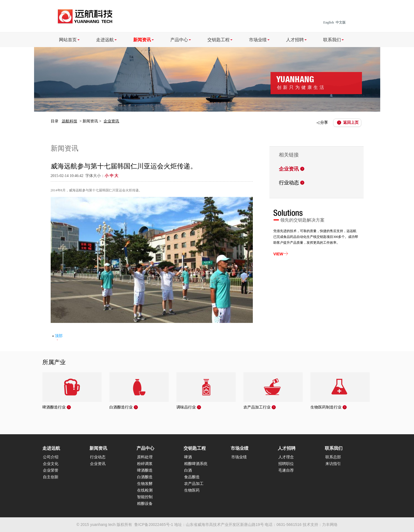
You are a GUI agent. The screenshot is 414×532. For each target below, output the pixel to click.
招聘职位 (286, 464)
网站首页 (68, 40)
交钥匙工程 (218, 40)
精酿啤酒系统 (196, 464)
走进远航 (105, 40)
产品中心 (179, 40)
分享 (324, 123)
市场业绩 (258, 40)
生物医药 (192, 490)
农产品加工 (194, 484)
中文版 (341, 22)
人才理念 (286, 457)
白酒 (188, 470)
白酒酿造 (145, 477)
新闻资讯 (142, 40)
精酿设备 (145, 504)
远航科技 (70, 121)
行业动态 (289, 183)
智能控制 (145, 497)
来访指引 (333, 464)
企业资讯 (111, 121)
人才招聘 (295, 40)
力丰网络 (330, 525)
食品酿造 (192, 477)
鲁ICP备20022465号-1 (154, 525)
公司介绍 (51, 457)
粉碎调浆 (145, 464)
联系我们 (332, 40)
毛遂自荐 (286, 470)
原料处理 (145, 457)
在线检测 (145, 490)
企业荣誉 (51, 470)
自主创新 (51, 477)
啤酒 (188, 457)
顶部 (59, 336)
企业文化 (51, 464)
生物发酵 (145, 484)
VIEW (278, 254)
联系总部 (333, 457)
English (329, 22)
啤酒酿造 (145, 470)
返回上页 (351, 123)
